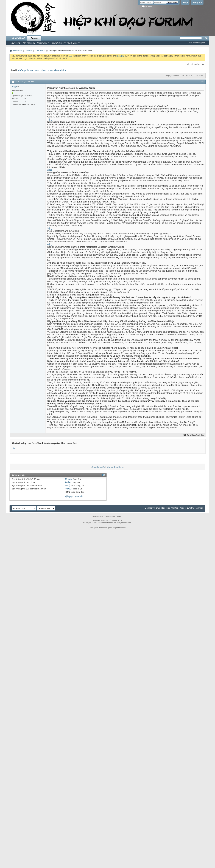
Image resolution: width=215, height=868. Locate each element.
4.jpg (50, 244)
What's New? (18, 38)
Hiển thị (198, 76)
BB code (68, 479)
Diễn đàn (17, 51)
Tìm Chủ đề (186, 76)
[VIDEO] (68, 489)
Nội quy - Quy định (73, 496)
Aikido (29, 51)
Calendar (31, 43)
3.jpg (50, 228)
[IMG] (67, 485)
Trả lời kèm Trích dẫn (194, 435)
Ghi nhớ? (147, 7)
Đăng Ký (197, 3)
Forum (34, 38)
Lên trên (199, 508)
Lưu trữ (191, 508)
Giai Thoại (41, 51)
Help (185, 3)
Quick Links (72, 43)
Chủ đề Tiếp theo (115, 467)
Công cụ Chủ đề (171, 76)
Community (42, 43)
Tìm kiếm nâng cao (197, 43)
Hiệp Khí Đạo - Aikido (176, 508)
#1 (203, 81)
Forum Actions (57, 43)
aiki (14, 448)
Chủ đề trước (99, 467)
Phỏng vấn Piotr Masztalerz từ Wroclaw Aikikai (42, 70)
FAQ (24, 43)
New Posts (15, 43)
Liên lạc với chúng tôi (155, 508)
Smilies (68, 482)
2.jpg (50, 170)
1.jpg (50, 119)
